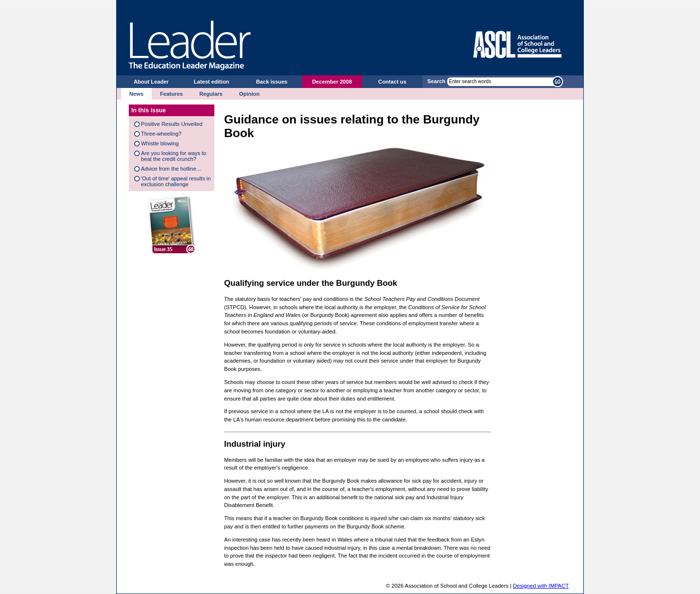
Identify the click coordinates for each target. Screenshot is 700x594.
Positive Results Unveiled (172, 124)
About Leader (151, 82)
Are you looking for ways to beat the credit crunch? (174, 156)
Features (171, 94)
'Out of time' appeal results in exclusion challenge (176, 181)
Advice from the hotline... (171, 169)
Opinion (249, 94)
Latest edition (212, 82)
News (136, 94)
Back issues (272, 82)
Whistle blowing (160, 143)
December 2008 (332, 82)
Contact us (392, 82)
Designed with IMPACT (541, 586)
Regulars (211, 94)
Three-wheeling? (161, 134)
